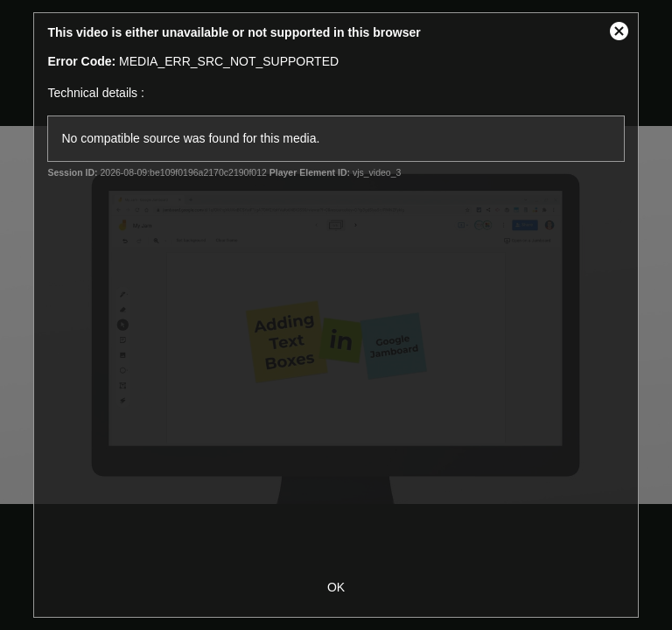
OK (336, 587)
